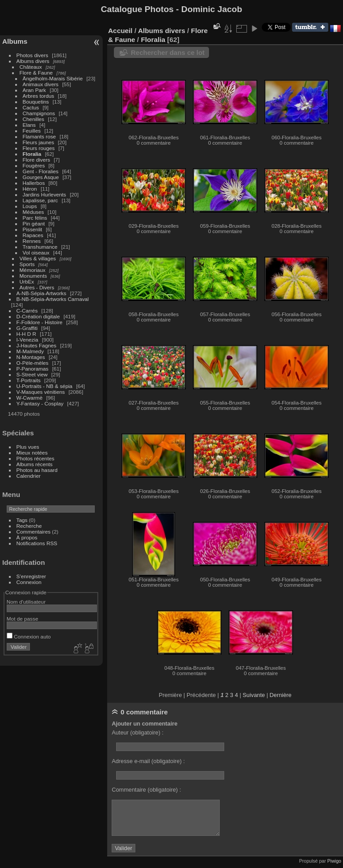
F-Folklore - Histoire (40, 322)
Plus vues (28, 447)
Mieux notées (32, 453)
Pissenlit (33, 229)
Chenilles (33, 119)
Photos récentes (36, 458)
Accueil (120, 31)
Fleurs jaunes (39, 142)
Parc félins (35, 218)
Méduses (33, 212)
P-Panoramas (33, 369)
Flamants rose (40, 136)
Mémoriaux (33, 270)
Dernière (281, 695)
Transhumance (40, 247)
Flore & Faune (36, 73)
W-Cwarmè (30, 398)
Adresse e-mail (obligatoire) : (148, 761)
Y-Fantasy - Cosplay (40, 403)
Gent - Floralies (41, 171)
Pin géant (34, 223)
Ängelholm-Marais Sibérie (53, 78)
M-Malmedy (30, 351)
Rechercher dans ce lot (168, 52)
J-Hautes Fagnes (37, 345)
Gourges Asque (41, 177)
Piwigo (334, 861)
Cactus (31, 107)
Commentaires (34, 532)
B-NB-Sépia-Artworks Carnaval (53, 299)
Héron (30, 189)
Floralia (32, 154)
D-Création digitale (38, 316)
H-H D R (26, 334)
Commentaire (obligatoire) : (146, 790)
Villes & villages (38, 258)
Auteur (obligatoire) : (138, 732)
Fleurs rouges (39, 148)
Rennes (32, 241)
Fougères (34, 165)
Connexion (29, 582)
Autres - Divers (37, 287)
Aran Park (34, 90)
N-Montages (31, 357)
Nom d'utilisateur (26, 602)
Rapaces (33, 235)
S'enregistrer (31, 576)
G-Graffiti (27, 328)
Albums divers (33, 61)
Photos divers (32, 55)
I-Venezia (27, 340)
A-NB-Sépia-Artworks (42, 293)
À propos (27, 537)
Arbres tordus (39, 96)
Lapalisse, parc (40, 200)
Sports (27, 264)
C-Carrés (27, 311)
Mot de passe (23, 619)
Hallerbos (34, 183)
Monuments (33, 276)
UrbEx (27, 282)
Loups (30, 206)
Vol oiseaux (36, 252)
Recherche (29, 526)
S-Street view (32, 374)
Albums (15, 41)
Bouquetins (36, 102)
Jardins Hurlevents (44, 194)
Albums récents (35, 464)
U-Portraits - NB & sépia (45, 386)
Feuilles (32, 131)
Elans (29, 125)
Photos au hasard (37, 470)
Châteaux (31, 67)
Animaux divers (41, 84)
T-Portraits (29, 380)
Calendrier (29, 476)
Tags (22, 520)
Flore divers (36, 160)
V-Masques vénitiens (41, 392)
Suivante (254, 695)
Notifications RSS (37, 543)
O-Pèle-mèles (33, 363)
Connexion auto (29, 636)
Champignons (39, 113)
